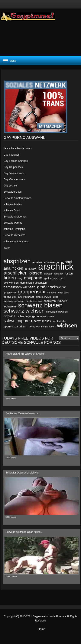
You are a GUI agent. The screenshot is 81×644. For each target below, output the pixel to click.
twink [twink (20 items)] (32, 326)
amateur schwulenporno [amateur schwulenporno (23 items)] (48, 262)
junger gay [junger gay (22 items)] (10, 297)
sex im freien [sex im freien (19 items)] (60, 321)
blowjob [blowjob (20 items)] (48, 274)
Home (42, 629)
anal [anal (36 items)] (68, 262)
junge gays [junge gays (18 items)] (63, 293)
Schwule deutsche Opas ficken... (24, 532)
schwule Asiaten (13, 204)
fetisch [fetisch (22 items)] (69, 274)
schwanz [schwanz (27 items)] (10, 306)
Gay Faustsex (12, 155)
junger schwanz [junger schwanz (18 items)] (26, 297)
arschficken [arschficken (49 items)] (16, 273)
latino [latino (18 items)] (55, 297)
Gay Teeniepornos (14, 173)
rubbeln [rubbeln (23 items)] (62, 301)
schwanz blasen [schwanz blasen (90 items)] (40, 305)
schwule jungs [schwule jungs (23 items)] (26, 316)
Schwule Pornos (13, 223)
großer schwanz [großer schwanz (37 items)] (51, 287)
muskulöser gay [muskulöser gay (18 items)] (34, 301)
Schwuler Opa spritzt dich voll (22, 473)
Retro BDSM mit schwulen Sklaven (25, 354)
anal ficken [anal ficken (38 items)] (13, 268)
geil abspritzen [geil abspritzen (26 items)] (54, 278)
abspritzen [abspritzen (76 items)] (17, 261)
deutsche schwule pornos (18, 148)
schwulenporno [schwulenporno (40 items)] (18, 321)
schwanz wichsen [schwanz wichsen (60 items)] (24, 311)
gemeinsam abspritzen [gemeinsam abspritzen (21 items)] (33, 283)
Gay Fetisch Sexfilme (16, 161)
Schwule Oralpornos (15, 217)
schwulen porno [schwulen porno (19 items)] (45, 316)
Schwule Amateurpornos (17, 198)
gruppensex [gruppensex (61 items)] (31, 292)
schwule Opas (12, 210)
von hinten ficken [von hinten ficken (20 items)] (46, 326)
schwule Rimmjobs (14, 229)
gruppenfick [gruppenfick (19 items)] (10, 293)
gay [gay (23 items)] (20, 278)
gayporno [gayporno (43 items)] (33, 278)
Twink (7, 248)
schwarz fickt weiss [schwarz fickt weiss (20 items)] (57, 312)
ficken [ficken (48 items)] (10, 278)
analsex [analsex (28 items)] (31, 268)
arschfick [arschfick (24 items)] (56, 267)
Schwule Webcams (14, 235)
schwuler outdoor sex (16, 242)
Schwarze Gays (13, 192)
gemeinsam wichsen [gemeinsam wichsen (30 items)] (20, 287)
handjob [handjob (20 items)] (51, 292)
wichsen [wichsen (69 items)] (67, 326)
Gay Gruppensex (13, 167)
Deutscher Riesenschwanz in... (23, 413)
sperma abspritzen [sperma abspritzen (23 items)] (15, 326)
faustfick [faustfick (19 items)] (59, 274)
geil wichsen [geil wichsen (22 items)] (11, 283)
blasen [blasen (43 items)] (36, 273)
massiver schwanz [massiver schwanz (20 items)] (14, 301)
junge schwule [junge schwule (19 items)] (43, 297)
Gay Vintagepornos (15, 179)
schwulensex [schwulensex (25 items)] (42, 321)
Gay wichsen (11, 186)
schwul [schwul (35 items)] (10, 316)
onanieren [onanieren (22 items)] (50, 301)
